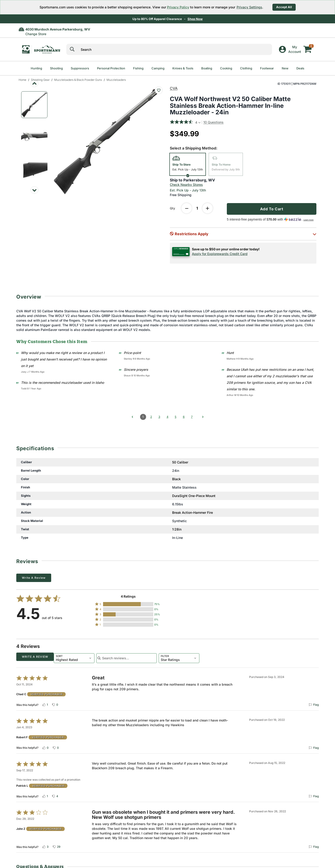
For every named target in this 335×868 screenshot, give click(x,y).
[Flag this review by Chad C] (314, 704)
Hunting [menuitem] (36, 68)
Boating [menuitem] (207, 68)
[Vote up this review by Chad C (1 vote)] (45, 704)
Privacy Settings (249, 7)
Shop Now (196, 19)
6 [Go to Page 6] (184, 417)
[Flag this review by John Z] (314, 846)
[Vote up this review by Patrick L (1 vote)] (45, 795)
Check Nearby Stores (186, 185)
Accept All (284, 7)
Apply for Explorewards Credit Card (220, 254)
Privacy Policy (178, 7)
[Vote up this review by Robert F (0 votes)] (45, 747)
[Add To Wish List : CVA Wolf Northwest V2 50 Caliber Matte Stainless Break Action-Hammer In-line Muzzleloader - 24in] (159, 90)
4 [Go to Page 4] (167, 417)
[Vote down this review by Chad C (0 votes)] (55, 704)
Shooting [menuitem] (56, 68)
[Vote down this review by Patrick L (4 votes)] (55, 795)
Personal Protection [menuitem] (111, 68)
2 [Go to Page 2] (151, 417)
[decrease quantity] (187, 208)
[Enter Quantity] (197, 208)
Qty (173, 208)
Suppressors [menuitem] (80, 68)
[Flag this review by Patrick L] (314, 795)
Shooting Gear (40, 80)
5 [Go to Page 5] (176, 417)
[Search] (72, 49)
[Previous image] (34, 83)
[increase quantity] (208, 208)
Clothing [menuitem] (246, 68)
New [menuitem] (285, 68)
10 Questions (213, 122)
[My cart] (308, 46)
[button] (243, 234)
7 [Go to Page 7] (192, 417)
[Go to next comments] (203, 417)
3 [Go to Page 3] (159, 417)
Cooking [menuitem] (226, 68)
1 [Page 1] (143, 417)
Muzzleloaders (116, 80)
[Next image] (34, 190)
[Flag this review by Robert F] (314, 747)
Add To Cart (272, 209)
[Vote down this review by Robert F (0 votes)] (56, 747)
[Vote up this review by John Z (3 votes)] (45, 846)
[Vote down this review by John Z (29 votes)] (56, 846)
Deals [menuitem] (300, 68)
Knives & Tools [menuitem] (183, 68)
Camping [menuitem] (158, 68)
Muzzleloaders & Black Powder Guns (78, 80)
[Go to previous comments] (132, 417)
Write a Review (34, 578)
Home (22, 80)
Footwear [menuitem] (267, 68)
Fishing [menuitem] (138, 68)
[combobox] (37, 657)
